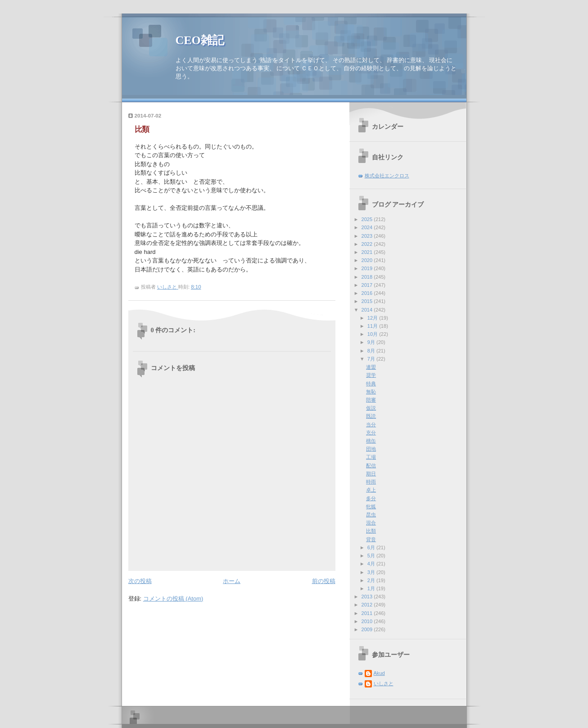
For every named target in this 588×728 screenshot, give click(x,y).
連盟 (371, 367)
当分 (371, 425)
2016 (368, 293)
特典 (371, 384)
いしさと (384, 683)
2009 (368, 629)
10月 (373, 334)
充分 (371, 433)
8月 (372, 351)
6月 (372, 547)
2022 (368, 244)
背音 (371, 539)
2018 (368, 277)
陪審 (371, 400)
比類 (371, 531)
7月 (372, 359)
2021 (368, 252)
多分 (371, 498)
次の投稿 (140, 581)
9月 (372, 342)
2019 (368, 268)
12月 (373, 318)
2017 (368, 285)
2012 (368, 605)
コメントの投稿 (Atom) (173, 599)
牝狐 (371, 506)
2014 (368, 310)
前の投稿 (324, 581)
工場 (371, 457)
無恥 (371, 392)
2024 (368, 227)
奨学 (371, 375)
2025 (368, 219)
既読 (371, 416)
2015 (368, 301)
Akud (379, 673)
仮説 (371, 408)
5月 (372, 556)
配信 (371, 466)
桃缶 (371, 441)
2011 (368, 613)
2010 (368, 621)
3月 (372, 572)
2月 (372, 580)
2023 (368, 236)
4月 (372, 564)
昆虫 (371, 515)
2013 (368, 597)
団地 (371, 449)
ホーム (232, 581)
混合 (371, 523)
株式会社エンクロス (387, 176)
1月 (372, 588)
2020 (368, 260)
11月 (373, 326)
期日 (371, 474)
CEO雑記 (200, 40)
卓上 (371, 490)
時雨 (371, 482)
